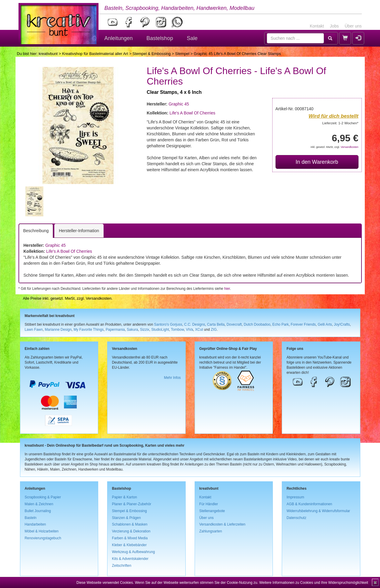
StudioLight (160, 330)
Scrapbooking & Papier (43, 497)
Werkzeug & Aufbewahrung (133, 552)
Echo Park (280, 324)
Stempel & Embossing (152, 54)
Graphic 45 (179, 104)
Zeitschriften (122, 566)
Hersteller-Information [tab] (79, 231)
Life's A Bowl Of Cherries (193, 113)
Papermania (115, 330)
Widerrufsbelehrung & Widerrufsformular (318, 511)
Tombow (178, 330)
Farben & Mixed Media (130, 538)
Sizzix (145, 330)
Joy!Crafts (342, 324)
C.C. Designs (195, 324)
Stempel (182, 54)
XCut (199, 330)
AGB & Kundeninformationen (309, 504)
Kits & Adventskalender (130, 559)
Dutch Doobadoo (257, 324)
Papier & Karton (124, 497)
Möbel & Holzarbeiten (42, 531)
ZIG (214, 330)
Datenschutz (296, 518)
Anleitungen (119, 38)
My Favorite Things (89, 330)
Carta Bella (216, 324)
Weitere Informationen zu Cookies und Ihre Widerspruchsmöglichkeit (314, 583)
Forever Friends (303, 324)
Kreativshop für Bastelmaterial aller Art (95, 54)
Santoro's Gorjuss (168, 324)
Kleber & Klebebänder (129, 545)
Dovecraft (234, 324)
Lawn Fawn (34, 330)
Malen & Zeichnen (39, 504)
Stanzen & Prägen (126, 518)
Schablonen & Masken (130, 524)
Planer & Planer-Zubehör (132, 504)
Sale (192, 38)
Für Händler (209, 504)
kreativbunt (48, 54)
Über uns (353, 26)
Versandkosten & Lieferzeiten (223, 524)
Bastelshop (160, 38)
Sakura (133, 330)
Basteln (31, 518)
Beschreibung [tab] (36, 231)
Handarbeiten (35, 524)
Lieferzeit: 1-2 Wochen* (340, 123)
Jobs (334, 26)
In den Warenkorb (317, 162)
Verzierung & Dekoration (131, 531)
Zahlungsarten (211, 531)
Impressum (295, 497)
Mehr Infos (172, 378)
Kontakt (317, 26)
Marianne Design (58, 330)
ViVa (190, 330)
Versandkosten (350, 147)
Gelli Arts (325, 324)
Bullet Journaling (38, 511)
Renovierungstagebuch (43, 538)
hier (227, 289)
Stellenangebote (212, 511)
